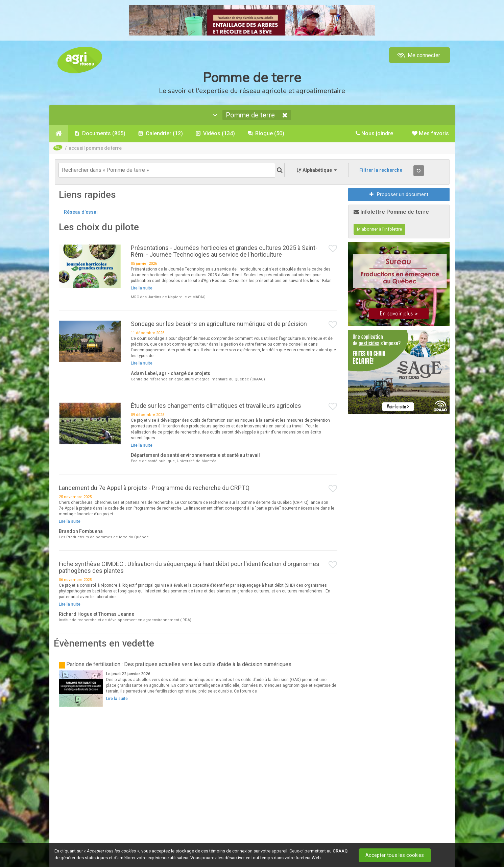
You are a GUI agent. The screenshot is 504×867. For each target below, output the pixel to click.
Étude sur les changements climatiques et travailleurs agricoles (216, 406)
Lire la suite (142, 289)
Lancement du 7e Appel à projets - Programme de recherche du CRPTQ (154, 488)
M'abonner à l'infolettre (379, 230)
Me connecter (418, 55)
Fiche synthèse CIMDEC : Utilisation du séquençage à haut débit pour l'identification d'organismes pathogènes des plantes (189, 568)
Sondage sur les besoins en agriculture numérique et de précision (219, 324)
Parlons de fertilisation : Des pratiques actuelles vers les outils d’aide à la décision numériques (179, 665)
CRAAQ (340, 851)
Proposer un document (399, 195)
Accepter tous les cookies (396, 855)
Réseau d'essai (81, 213)
